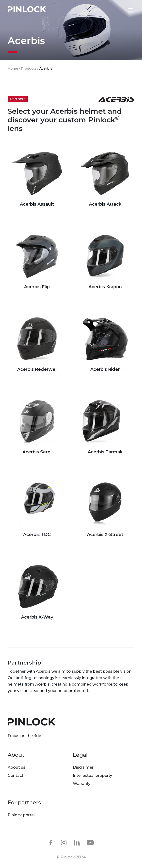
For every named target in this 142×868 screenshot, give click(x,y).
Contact (16, 775)
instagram (64, 843)
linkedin (77, 843)
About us (16, 767)
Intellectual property (93, 775)
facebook (51, 843)
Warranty (82, 784)
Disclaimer (83, 767)
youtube (90, 843)
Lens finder (121, 10)
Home (13, 68)
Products (29, 68)
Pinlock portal (21, 815)
